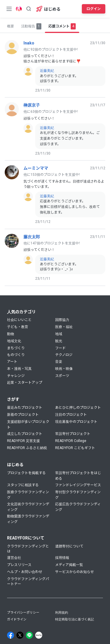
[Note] (39, 635)
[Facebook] (11, 635)
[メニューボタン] (9, 9)
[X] (20, 635)
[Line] (29, 635)
